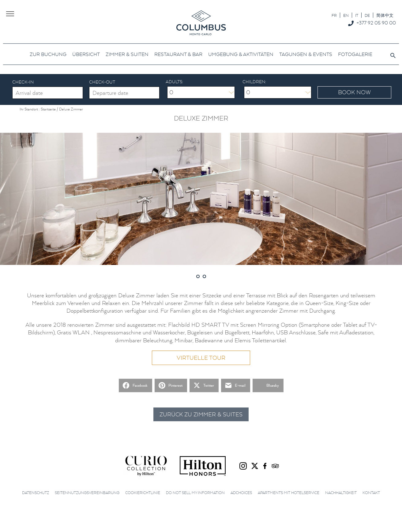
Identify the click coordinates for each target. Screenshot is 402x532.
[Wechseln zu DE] (367, 15)
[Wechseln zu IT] (357, 15)
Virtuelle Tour (201, 358)
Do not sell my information (195, 493)
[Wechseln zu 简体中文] (385, 15)
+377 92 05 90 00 (376, 23)
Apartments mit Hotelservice (289, 493)
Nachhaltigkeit (341, 493)
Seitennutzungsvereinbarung (87, 493)
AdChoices (241, 493)
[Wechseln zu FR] (334, 15)
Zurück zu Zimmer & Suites (201, 414)
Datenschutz (36, 493)
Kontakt (371, 493)
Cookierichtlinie (143, 493)
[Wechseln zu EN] (346, 15)
